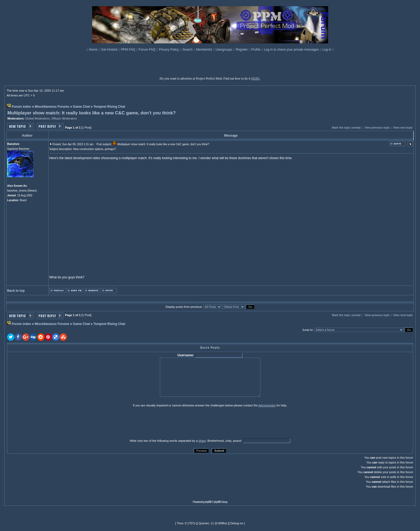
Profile (256, 50)
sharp (202, 441)
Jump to (307, 330)
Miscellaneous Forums (52, 107)
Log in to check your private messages (292, 50)
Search (188, 50)
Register (242, 50)
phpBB (208, 502)
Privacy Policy (169, 50)
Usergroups (224, 50)
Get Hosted (110, 50)
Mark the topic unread (346, 128)
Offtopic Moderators (64, 118)
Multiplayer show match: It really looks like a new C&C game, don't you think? (92, 113)
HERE (255, 78)
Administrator (267, 405)
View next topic (403, 128)
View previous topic (377, 128)
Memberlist (205, 50)
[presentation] (48, 423)
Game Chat (81, 107)
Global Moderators (37, 118)
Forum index (21, 107)
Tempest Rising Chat (109, 107)
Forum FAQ (147, 50)
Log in (327, 50)
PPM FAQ (128, 50)
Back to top (16, 291)
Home (94, 50)
